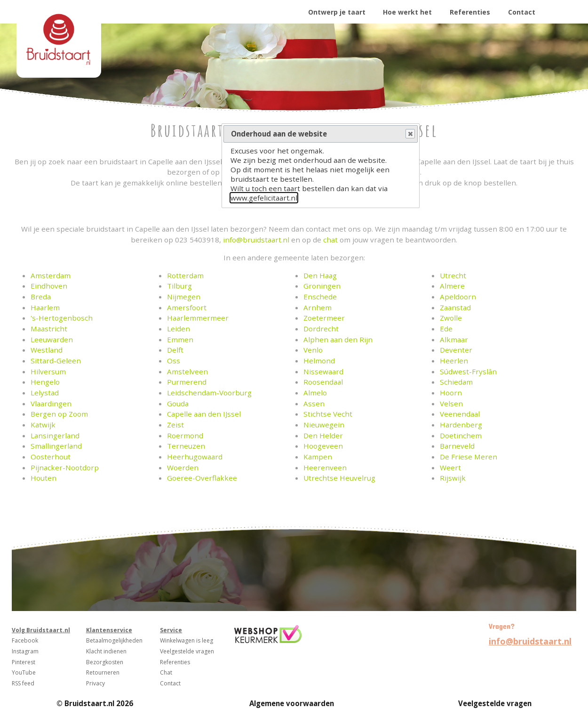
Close (410, 134)
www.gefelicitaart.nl (264, 198)
